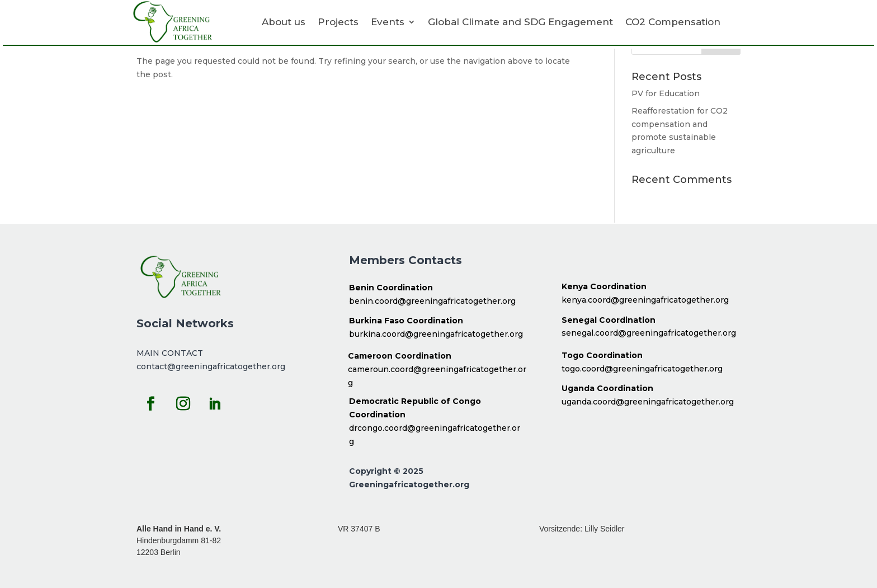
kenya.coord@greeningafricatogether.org (645, 300)
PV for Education (666, 93)
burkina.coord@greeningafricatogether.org (436, 334)
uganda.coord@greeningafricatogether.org (648, 402)
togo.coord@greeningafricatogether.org (642, 369)
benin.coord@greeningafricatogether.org (432, 301)
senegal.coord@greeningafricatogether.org (649, 333)
